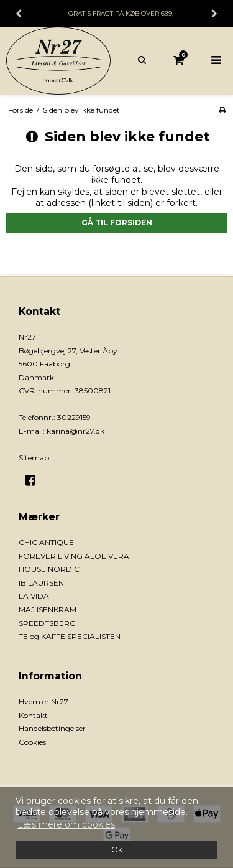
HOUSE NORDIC (49, 569)
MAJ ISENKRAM (48, 609)
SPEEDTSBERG (47, 623)
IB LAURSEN (41, 583)
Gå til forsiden (117, 222)
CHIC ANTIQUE (46, 542)
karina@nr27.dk (75, 431)
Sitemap (34, 458)
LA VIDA (34, 596)
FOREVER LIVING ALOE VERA (74, 556)
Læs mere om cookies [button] (66, 824)
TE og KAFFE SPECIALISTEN (70, 636)
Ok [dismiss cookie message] (117, 850)
